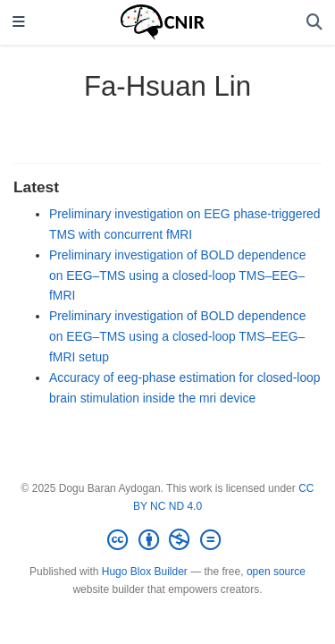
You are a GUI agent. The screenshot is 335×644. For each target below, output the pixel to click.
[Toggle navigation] (19, 23)
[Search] (314, 23)
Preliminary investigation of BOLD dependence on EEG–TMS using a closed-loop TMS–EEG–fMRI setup (177, 336)
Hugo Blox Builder (145, 572)
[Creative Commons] (167, 540)
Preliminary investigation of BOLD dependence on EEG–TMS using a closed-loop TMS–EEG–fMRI (177, 275)
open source (276, 572)
